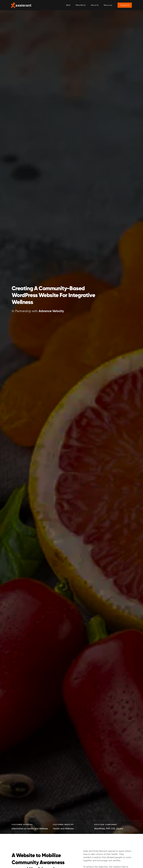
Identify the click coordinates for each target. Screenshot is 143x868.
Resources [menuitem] (108, 5)
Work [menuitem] (68, 5)
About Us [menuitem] (95, 5)
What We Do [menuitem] (81, 5)
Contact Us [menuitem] (125, 5)
